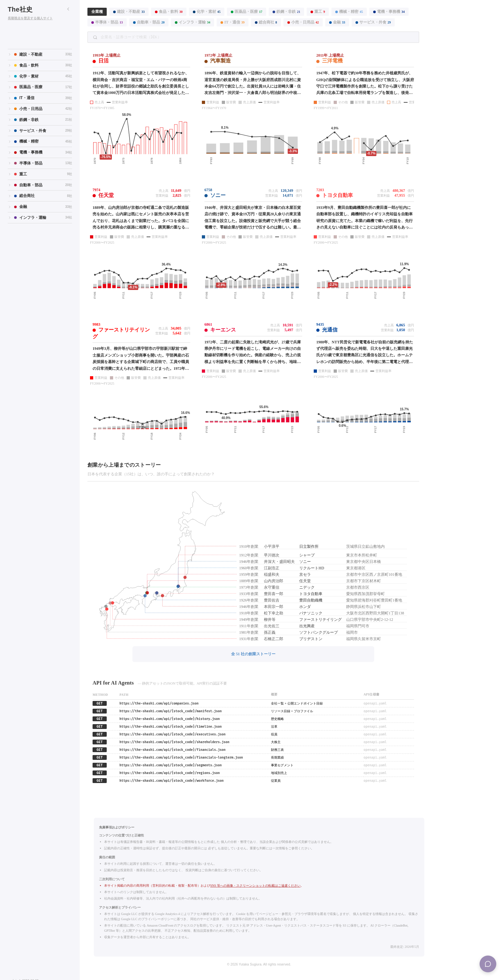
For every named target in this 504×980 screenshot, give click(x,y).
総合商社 (266, 22)
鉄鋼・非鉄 (286, 12)
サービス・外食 (373, 22)
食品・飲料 (169, 12)
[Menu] (488, 964)
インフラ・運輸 (193, 22)
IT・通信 (233, 22)
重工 (318, 12)
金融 (337, 22)
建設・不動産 (129, 12)
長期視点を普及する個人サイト (30, 18)
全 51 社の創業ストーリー (253, 654)
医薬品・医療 (247, 12)
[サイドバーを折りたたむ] (68, 9)
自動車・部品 (149, 22)
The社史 (20, 9)
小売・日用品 (303, 22)
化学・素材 (207, 12)
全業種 (97, 12)
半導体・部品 (107, 22)
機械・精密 (349, 12)
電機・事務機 (389, 12)
